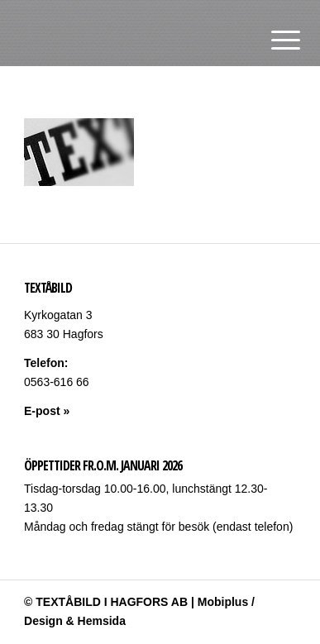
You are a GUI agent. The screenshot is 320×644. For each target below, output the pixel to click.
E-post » (47, 411)
